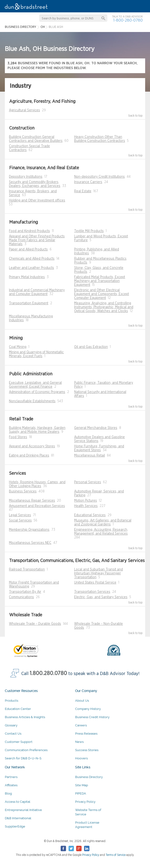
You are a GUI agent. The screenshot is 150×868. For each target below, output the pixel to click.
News (79, 742)
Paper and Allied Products (28, 249)
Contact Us (13, 734)
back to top (136, 116)
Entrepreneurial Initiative (23, 810)
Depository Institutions (26, 177)
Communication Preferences (26, 750)
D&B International (18, 818)
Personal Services (88, 482)
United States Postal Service (95, 583)
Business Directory (89, 777)
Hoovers (81, 758)
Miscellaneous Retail (90, 456)
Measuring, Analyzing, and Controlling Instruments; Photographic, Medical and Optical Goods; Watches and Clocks (104, 307)
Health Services (86, 506)
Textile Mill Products (89, 231)
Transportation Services (92, 592)
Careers (81, 725)
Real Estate (83, 191)
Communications (21, 597)
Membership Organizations (29, 530)
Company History (88, 709)
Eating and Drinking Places (29, 456)
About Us (82, 701)
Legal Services (20, 515)
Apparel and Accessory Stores (32, 446)
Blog (8, 793)
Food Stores (18, 437)
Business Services (23, 491)
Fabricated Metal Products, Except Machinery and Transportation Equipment (100, 281)
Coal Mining (18, 347)
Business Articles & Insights (25, 717)
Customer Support (19, 742)
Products (12, 701)
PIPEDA (81, 793)
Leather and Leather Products (32, 268)
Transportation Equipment (29, 303)
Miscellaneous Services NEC (30, 543)
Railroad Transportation (27, 570)
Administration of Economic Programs (37, 392)
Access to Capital (18, 802)
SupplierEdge (15, 826)
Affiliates (11, 785)
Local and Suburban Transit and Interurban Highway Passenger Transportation (99, 573)
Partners (11, 777)
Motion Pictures (86, 501)
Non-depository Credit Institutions (99, 177)
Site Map (82, 785)
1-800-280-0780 (128, 20)
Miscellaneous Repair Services (32, 501)
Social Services (20, 521)
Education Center (18, 709)
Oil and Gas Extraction (91, 347)
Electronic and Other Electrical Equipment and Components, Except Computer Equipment (102, 294)
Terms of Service (116, 855)
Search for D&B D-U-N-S (23, 758)
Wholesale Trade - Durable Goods (35, 624)
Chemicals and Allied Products (32, 259)
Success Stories (87, 750)
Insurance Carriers (88, 182)
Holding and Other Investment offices (37, 201)
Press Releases (86, 734)
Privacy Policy (85, 802)
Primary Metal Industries (27, 277)
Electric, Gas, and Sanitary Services (101, 597)
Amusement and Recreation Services (37, 506)
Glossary (11, 725)
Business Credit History (92, 717)
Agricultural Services (24, 110)
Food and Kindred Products (29, 231)
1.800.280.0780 (48, 673)
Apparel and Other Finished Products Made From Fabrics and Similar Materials (37, 240)
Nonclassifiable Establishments (32, 401)
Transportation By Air (25, 592)
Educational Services (90, 515)
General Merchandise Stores (96, 428)
